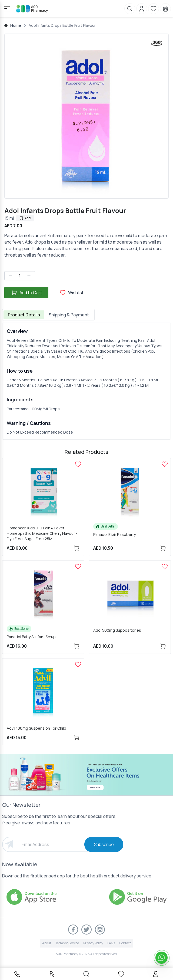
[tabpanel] (86, 381)
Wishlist (71, 293)
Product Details (24, 315)
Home (16, 25)
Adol (25, 218)
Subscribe (104, 844)
